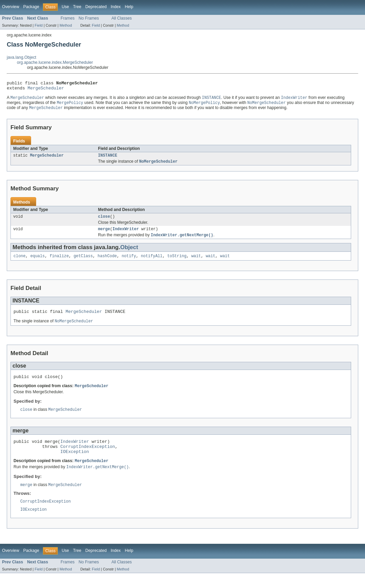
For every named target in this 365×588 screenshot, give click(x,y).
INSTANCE (108, 159)
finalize (59, 262)
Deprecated (96, 7)
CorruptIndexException (88, 458)
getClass (83, 262)
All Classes (122, 18)
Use (65, 7)
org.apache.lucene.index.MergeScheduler (55, 62)
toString (177, 262)
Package (31, 7)
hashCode (107, 262)
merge (104, 234)
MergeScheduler (46, 90)
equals (38, 262)
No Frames (89, 18)
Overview (11, 7)
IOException (75, 464)
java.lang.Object (21, 57)
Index (116, 7)
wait (196, 262)
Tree (77, 7)
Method (66, 25)
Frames (67, 18)
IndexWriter (126, 234)
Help (129, 7)
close (104, 221)
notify (129, 262)
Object (129, 253)
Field (39, 25)
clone (20, 262)
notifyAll (152, 262)
